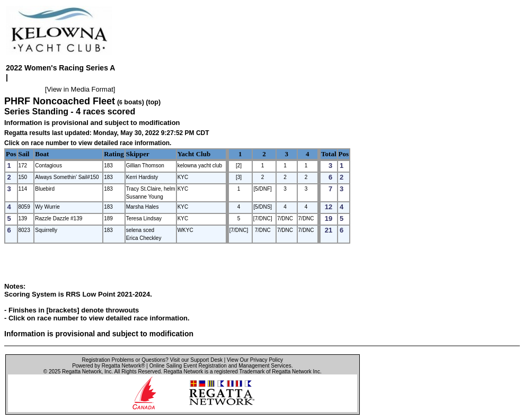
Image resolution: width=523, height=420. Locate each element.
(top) (153, 102)
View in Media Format (80, 89)
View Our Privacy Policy (255, 360)
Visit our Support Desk (196, 360)
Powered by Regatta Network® (108, 366)
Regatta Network (82, 372)
